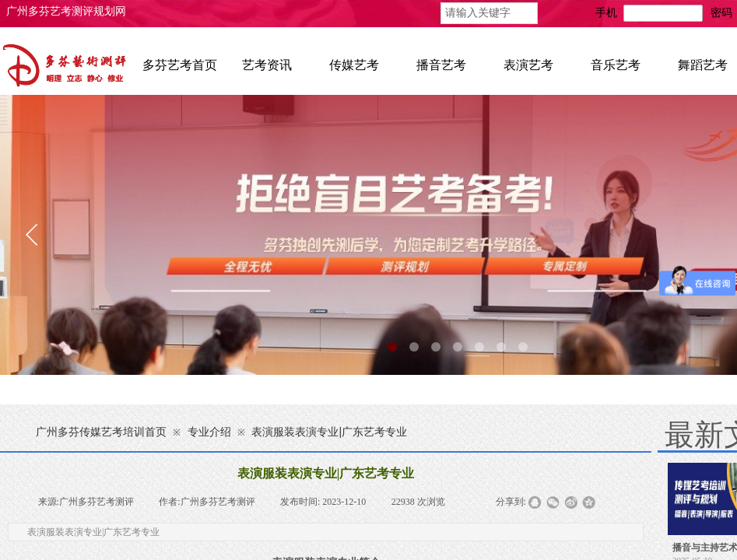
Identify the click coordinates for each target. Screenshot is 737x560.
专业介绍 (209, 432)
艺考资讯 (267, 65)
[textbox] (489, 13)
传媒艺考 (354, 65)
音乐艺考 (616, 65)
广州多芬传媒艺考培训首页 (101, 432)
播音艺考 (441, 65)
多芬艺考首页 (180, 65)
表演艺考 (528, 65)
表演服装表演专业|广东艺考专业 (329, 432)
